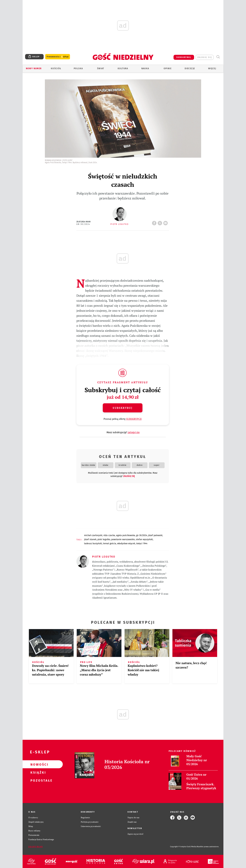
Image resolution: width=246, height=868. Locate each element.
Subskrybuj (123, 408)
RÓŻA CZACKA (109, 535)
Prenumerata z (58, 57)
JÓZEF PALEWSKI (155, 535)
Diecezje (190, 68)
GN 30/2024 (83, 224)
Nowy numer (34, 68)
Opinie (168, 68)
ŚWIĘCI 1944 (142, 544)
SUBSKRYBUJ (184, 57)
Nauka (145, 68)
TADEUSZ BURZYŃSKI (93, 544)
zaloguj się (205, 57)
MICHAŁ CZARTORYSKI (93, 535)
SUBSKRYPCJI (134, 419)
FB (155, 222)
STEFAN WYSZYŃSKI (144, 539)
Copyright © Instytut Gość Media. (183, 847)
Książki (38, 772)
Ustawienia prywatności (91, 826)
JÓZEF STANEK (90, 539)
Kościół (56, 68)
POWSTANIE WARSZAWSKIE (123, 539)
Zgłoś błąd (36, 847)
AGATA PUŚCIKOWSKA (126, 535)
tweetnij (160, 222)
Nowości (38, 764)
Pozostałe (38, 780)
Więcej (212, 68)
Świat (101, 68)
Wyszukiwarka (218, 57)
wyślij (166, 222)
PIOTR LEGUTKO (104, 539)
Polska (78, 68)
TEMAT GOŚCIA (110, 544)
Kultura (123, 68)
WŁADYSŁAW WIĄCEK (126, 544)
